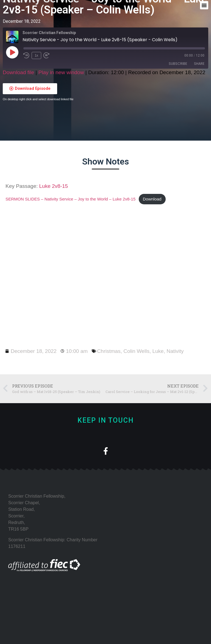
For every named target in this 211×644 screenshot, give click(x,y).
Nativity (175, 351)
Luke (158, 351)
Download (152, 199)
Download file (18, 72)
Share (199, 64)
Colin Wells (136, 351)
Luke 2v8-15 (54, 186)
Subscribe (178, 64)
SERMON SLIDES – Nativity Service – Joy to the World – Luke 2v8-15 (70, 199)
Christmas (109, 351)
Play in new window (61, 72)
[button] (204, 5)
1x (36, 55)
